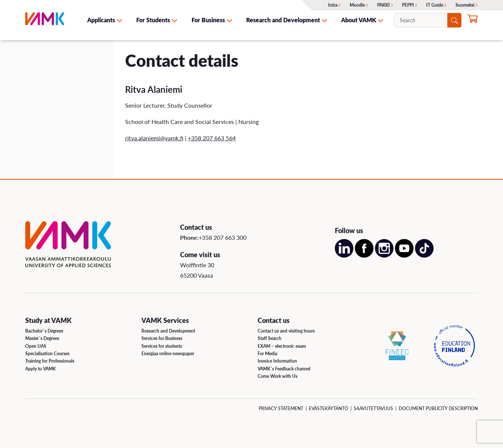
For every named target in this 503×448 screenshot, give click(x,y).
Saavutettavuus (373, 408)
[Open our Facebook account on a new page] (364, 255)
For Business (208, 20)
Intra (333, 5)
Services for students (162, 346)
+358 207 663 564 (212, 138)
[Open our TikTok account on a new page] (424, 255)
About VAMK (359, 20)
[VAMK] (45, 20)
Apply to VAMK (40, 369)
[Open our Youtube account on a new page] (404, 255)
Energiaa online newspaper (168, 354)
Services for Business (162, 338)
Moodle (357, 5)
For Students (153, 20)
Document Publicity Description (438, 408)
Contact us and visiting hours (286, 331)
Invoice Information (277, 361)
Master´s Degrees (42, 338)
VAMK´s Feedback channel (284, 369)
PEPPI (408, 5)
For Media (267, 354)
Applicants (101, 20)
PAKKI (383, 5)
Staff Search (270, 338)
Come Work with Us (277, 376)
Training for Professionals (50, 361)
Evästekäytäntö (329, 408)
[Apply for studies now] (473, 21)
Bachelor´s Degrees (44, 331)
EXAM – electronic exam (282, 346)
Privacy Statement (281, 408)
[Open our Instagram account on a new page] (384, 255)
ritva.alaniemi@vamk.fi (154, 138)
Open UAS (36, 346)
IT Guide (435, 5)
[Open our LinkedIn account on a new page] (344, 255)
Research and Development (283, 20)
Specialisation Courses (47, 354)
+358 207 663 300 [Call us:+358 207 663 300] (223, 237)
